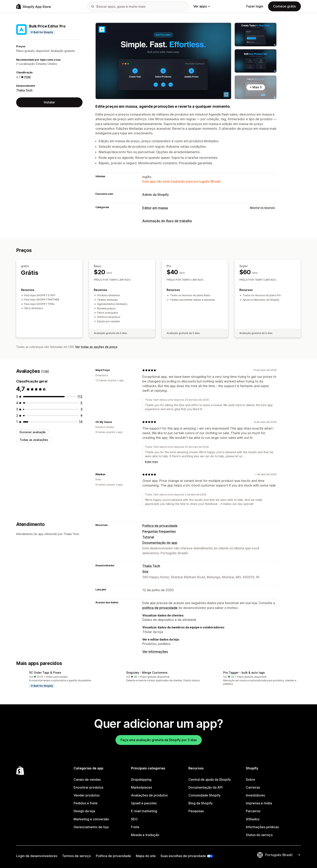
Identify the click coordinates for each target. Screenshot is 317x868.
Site (145, 572)
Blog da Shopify (201, 803)
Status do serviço (259, 835)
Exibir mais (151, 462)
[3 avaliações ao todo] (81, 409)
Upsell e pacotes (144, 803)
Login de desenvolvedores (37, 856)
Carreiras (253, 787)
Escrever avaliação (33, 432)
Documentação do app (160, 543)
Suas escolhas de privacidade (183, 856)
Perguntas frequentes (159, 531)
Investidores (255, 795)
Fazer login (255, 6)
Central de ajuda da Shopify (210, 780)
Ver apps (202, 6)
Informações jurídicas (262, 827)
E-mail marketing (144, 811)
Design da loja (84, 811)
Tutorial (148, 537)
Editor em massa (155, 208)
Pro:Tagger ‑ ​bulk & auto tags (244, 673)
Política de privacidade (160, 526)
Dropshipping (141, 780)
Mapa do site (146, 856)
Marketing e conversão (91, 819)
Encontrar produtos (88, 787)
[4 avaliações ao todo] (81, 415)
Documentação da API (206, 787)
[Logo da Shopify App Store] (34, 6)
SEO (134, 819)
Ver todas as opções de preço (96, 347)
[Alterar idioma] (283, 855)
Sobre (250, 780)
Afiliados (253, 819)
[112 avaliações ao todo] (80, 397)
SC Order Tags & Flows (45, 673)
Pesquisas (196, 811)
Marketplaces (142, 787)
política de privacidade (160, 608)
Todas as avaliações (34, 440)
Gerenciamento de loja (91, 827)
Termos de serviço (77, 856)
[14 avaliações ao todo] (81, 422)
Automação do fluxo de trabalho (167, 221)
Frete (135, 827)
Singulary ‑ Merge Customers (147, 673)
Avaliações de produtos (149, 795)
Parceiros (253, 811)
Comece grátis (284, 6)
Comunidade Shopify (204, 795)
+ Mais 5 (256, 87)
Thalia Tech (24, 90)
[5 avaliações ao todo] (81, 403)
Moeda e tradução (145, 835)
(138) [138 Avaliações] (27, 77)
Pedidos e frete (86, 803)
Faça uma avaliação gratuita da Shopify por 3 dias (159, 740)
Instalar (49, 102)
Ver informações (155, 652)
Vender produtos (87, 795)
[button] (61, 680)
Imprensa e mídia (259, 803)
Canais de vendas (87, 780)
